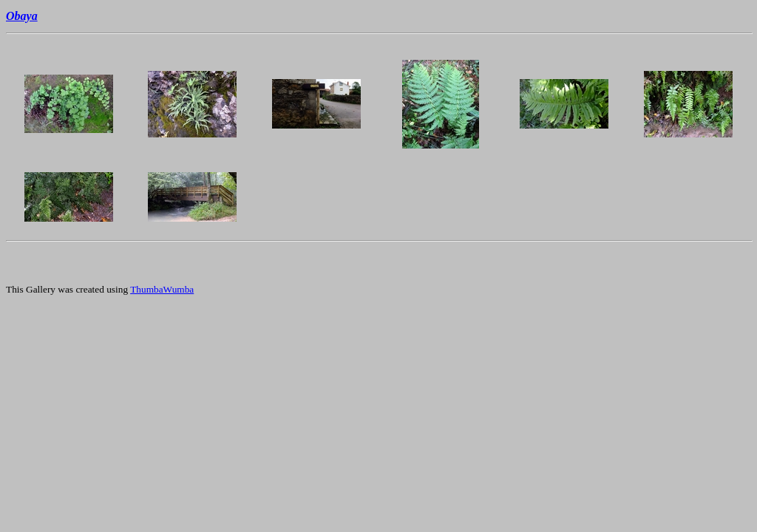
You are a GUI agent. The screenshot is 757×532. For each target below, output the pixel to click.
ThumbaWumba (162, 289)
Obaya (22, 16)
